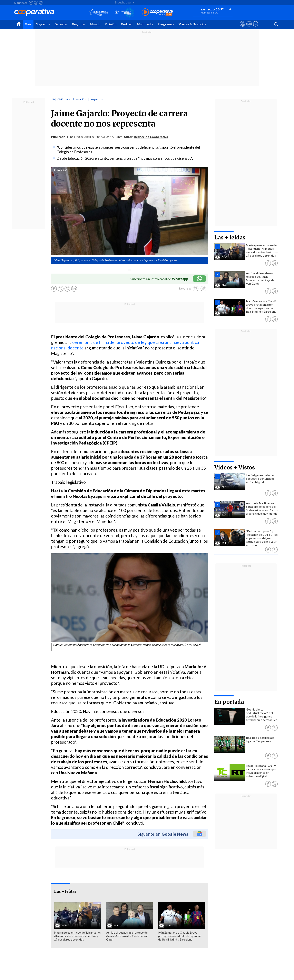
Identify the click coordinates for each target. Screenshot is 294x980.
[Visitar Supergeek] (255, 28)
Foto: (57, 170)
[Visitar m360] (249, 28)
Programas (166, 24)
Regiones (79, 24)
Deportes (61, 24)
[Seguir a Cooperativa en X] (36, 3)
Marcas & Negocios (192, 24)
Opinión (111, 24)
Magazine (43, 24)
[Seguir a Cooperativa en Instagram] (41, 3)
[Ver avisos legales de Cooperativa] (243, 28)
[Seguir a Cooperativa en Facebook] (31, 3)
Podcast (127, 24)
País (28, 24)
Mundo (95, 24)
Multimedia (145, 24)
